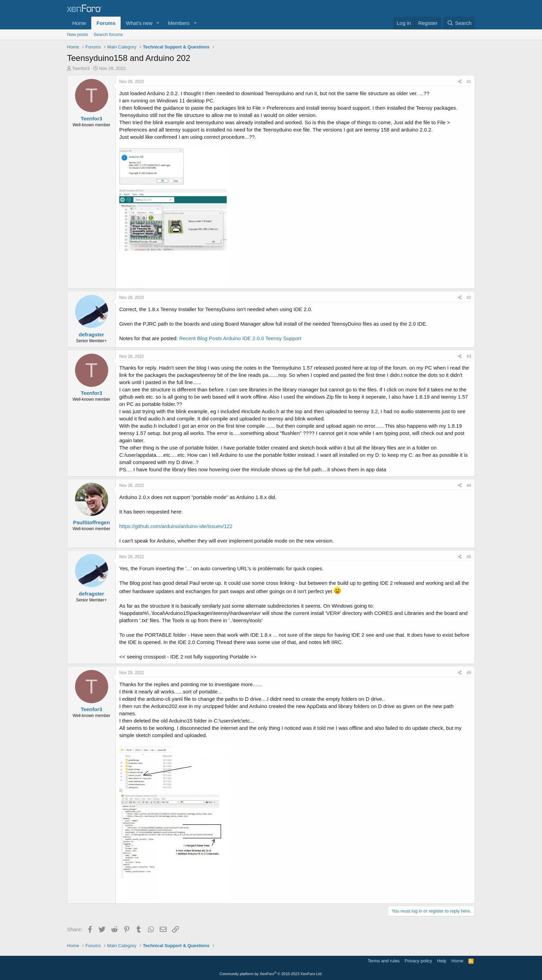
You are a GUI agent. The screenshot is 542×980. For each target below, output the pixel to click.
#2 (469, 298)
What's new (139, 23)
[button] (158, 23)
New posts (78, 34)
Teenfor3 (81, 68)
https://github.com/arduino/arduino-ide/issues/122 (176, 526)
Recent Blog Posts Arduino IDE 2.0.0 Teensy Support (240, 338)
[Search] (459, 23)
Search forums (108, 34)
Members (179, 23)
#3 (469, 356)
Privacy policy (418, 961)
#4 (469, 486)
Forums (106, 23)
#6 (469, 673)
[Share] (460, 82)
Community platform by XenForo (271, 974)
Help (442, 961)
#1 (469, 82)
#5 (469, 557)
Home (79, 23)
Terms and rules (384, 961)
